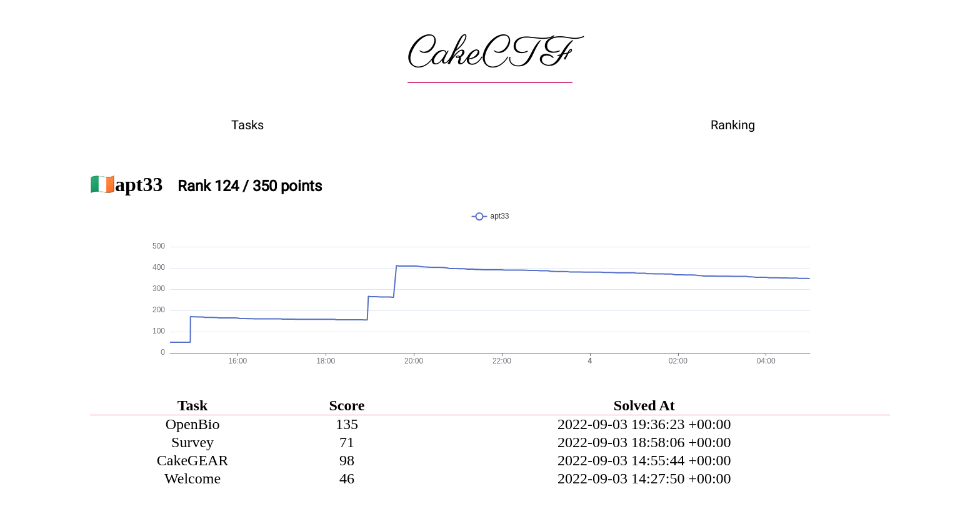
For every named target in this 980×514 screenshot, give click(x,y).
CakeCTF (490, 54)
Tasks (247, 125)
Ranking (733, 125)
